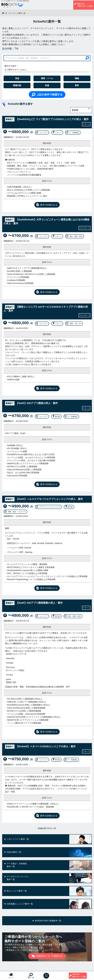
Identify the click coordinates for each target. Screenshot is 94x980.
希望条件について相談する (47, 956)
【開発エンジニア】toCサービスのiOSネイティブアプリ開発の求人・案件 (46, 309)
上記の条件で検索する (47, 95)
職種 (77, 78)
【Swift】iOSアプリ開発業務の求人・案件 (34, 603)
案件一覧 (31, 975)
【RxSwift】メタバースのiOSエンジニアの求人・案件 (40, 747)
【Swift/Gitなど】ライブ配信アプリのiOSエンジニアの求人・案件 (47, 119)
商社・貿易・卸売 (74, 236)
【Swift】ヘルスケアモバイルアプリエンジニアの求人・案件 (44, 499)
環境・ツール (47, 78)
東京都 (56, 416)
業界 (77, 85)
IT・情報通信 (73, 133)
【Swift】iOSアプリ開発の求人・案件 (31, 403)
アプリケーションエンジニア (48, 507)
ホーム (11, 975)
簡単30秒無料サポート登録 (83, 5)
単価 (47, 85)
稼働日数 (17, 85)
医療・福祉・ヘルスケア (15, 512)
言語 (17, 78)
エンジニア (42, 133)
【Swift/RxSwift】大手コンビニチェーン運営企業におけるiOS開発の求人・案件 (46, 221)
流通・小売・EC (74, 324)
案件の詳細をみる (47, 205)
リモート (57, 133)
